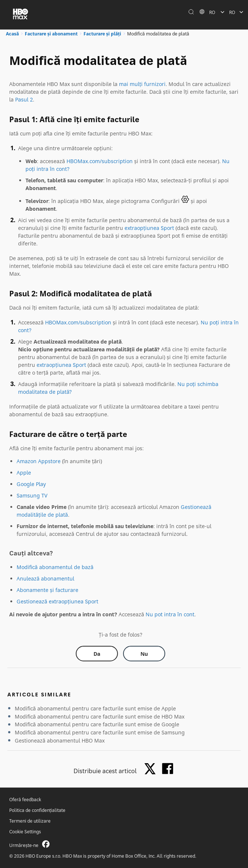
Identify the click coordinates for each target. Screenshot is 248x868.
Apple (24, 473)
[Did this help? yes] (97, 654)
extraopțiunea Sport (149, 228)
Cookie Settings (25, 832)
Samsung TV (32, 495)
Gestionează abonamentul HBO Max (60, 740)
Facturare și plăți (102, 34)
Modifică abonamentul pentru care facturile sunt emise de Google (97, 724)
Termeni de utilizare (30, 821)
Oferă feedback (25, 800)
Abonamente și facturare (47, 590)
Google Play (31, 484)
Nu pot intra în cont (170, 614)
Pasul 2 (24, 99)
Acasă (12, 34)
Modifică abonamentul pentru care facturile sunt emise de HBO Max (100, 717)
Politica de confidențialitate (37, 810)
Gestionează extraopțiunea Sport (57, 601)
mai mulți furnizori (142, 84)
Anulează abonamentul (45, 578)
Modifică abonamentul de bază (55, 567)
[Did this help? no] (144, 654)
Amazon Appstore (39, 461)
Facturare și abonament (51, 34)
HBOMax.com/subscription (100, 161)
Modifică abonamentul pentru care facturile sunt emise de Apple (95, 708)
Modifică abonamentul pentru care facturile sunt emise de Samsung (100, 732)
